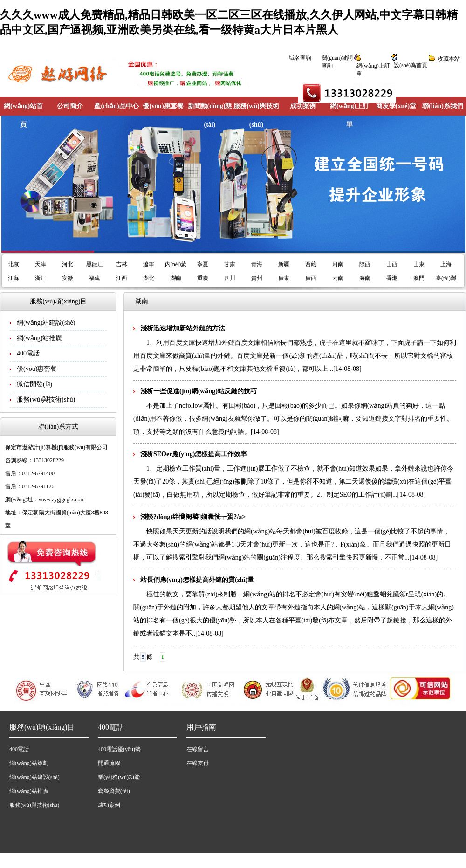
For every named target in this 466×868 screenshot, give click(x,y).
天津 (41, 264)
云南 (338, 278)
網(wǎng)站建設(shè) (46, 323)
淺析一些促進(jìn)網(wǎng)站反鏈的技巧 (199, 391)
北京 (14, 264)
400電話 (28, 353)
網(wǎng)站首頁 (23, 115)
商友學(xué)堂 (396, 106)
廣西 (311, 278)
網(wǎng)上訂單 (349, 115)
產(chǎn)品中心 (116, 106)
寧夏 (203, 264)
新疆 (284, 264)
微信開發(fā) (34, 384)
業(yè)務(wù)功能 (119, 777)
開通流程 (109, 763)
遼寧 (149, 264)
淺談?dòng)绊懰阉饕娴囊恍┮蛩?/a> (193, 517)
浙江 (41, 278)
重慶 (203, 278)
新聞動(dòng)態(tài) (210, 115)
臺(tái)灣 (446, 278)
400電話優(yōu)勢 (119, 749)
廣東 (284, 278)
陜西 (365, 264)
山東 (419, 264)
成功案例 (303, 106)
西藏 (311, 264)
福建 (95, 278)
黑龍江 (95, 264)
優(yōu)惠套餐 (163, 106)
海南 (365, 278)
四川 (230, 278)
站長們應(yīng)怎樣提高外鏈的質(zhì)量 (197, 580)
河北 (68, 264)
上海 (446, 264)
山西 (392, 264)
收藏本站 (449, 59)
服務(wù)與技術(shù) (256, 115)
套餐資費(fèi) (114, 791)
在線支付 (198, 763)
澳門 (419, 278)
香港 (392, 278)
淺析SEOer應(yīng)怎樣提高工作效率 (194, 454)
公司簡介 (70, 106)
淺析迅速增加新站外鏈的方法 (183, 328)
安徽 (68, 278)
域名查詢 (300, 58)
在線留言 (198, 749)
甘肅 (230, 264)
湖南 (176, 278)
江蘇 (14, 278)
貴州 (257, 278)
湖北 (149, 278)
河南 (338, 264)
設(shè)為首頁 (411, 65)
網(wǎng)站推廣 (39, 338)
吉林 (122, 264)
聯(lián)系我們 (443, 106)
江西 (122, 278)
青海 (257, 264)
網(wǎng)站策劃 (29, 763)
